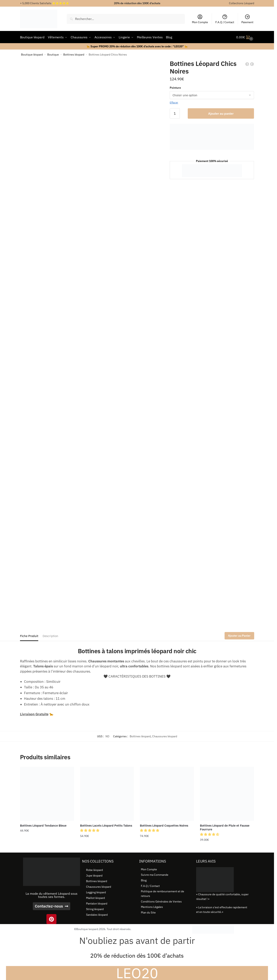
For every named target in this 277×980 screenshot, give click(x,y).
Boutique (53, 55)
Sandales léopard (97, 915)
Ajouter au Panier (239, 636)
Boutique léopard (32, 55)
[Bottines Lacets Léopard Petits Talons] (107, 794)
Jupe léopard (94, 876)
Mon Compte (200, 19)
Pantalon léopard (97, 903)
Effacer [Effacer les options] (174, 103)
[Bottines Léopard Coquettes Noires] (167, 794)
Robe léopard (94, 870)
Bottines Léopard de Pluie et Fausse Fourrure (225, 827)
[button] (90, 830)
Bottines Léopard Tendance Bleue (43, 825)
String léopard (95, 909)
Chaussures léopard (165, 736)
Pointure (175, 88)
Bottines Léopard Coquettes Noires (164, 825)
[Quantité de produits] (175, 113)
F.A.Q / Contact (225, 19)
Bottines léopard (74, 55)
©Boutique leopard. (86, 929)
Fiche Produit (29, 636)
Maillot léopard (95, 898)
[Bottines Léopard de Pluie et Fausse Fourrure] (227, 794)
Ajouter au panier (221, 113)
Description (50, 636)
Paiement (247, 19)
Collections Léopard (242, 3)
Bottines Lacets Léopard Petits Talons (106, 825)
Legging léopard (96, 892)
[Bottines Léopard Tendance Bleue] (47, 794)
